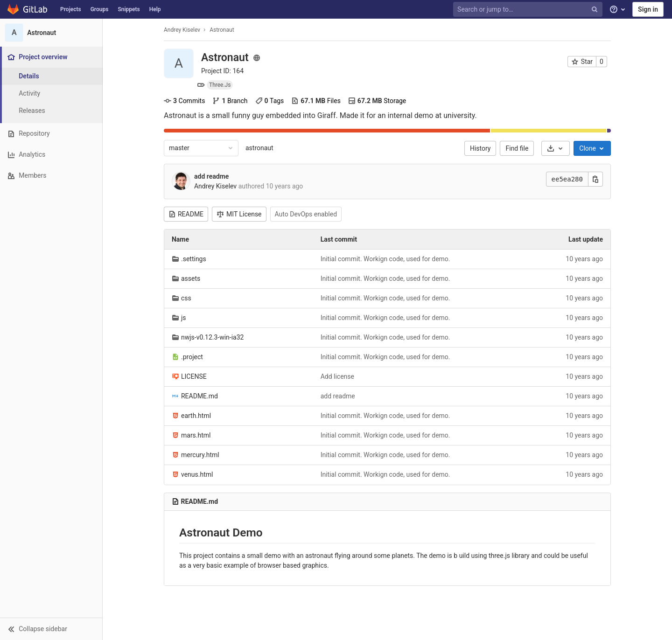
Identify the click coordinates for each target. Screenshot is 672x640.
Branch (230, 101)
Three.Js (220, 85)
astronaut (259, 148)
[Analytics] (51, 155)
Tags (270, 101)
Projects (71, 9)
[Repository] (51, 134)
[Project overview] (52, 57)
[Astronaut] (51, 33)
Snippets (129, 9)
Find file (517, 148)
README (186, 214)
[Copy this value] (595, 179)
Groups (100, 9)
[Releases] (51, 111)
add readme (211, 176)
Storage (377, 101)
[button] (51, 629)
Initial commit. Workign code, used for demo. (385, 259)
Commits (184, 101)
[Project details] (51, 76)
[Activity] (51, 94)
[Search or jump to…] (529, 10)
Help (155, 9)
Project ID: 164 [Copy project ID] (222, 71)
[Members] (51, 176)
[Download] (556, 148)
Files (316, 101)
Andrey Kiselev (182, 30)
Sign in (648, 9)
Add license (337, 376)
